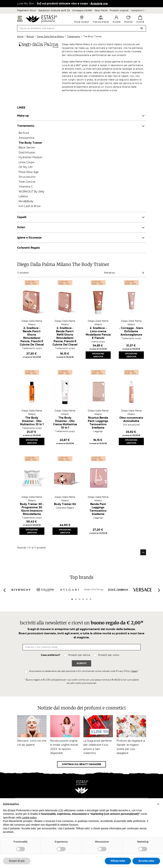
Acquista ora (99, 3)
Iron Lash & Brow (30, 206)
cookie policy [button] (29, 818)
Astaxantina (27, 138)
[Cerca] (82, 28)
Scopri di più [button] (17, 861)
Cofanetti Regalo (29, 248)
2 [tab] (76, 599)
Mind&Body (26, 201)
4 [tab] (83, 599)
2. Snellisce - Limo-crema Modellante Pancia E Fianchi (98, 333)
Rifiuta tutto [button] (118, 861)
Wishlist (128, 19)
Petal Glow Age (29, 172)
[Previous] (4, 590)
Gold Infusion (27, 152)
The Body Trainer (30, 143)
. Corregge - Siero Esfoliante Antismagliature (131, 331)
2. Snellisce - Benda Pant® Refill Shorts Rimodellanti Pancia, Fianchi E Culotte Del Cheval (65, 336)
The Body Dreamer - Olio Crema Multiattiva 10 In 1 (65, 423)
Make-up (23, 116)
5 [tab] (87, 599)
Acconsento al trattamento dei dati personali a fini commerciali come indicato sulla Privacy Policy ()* (84, 671)
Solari (21, 227)
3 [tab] (79, 599)
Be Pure (24, 133)
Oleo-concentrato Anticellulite (131, 419)
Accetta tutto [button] (146, 861)
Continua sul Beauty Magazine (81, 764)
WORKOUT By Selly (31, 192)
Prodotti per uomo (109, 655)
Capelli (22, 217)
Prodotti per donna (79, 655)
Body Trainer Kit (65, 504)
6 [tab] (91, 599)
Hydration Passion (30, 157)
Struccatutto (27, 177)
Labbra (23, 196)
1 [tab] (72, 599)
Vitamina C (26, 187)
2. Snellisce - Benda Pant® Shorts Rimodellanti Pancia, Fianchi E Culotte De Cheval (32, 336)
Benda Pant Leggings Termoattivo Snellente (98, 509)
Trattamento (26, 126)
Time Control (27, 182)
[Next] (159, 590)
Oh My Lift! (26, 167)
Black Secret (27, 148)
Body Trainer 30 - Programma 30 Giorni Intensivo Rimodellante (32, 509)
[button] (158, 804)
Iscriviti (81, 663)
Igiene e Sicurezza (29, 238)
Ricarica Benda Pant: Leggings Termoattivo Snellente (98, 423)
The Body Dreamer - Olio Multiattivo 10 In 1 (32, 421)
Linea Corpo (26, 162)
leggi (134, 671)
